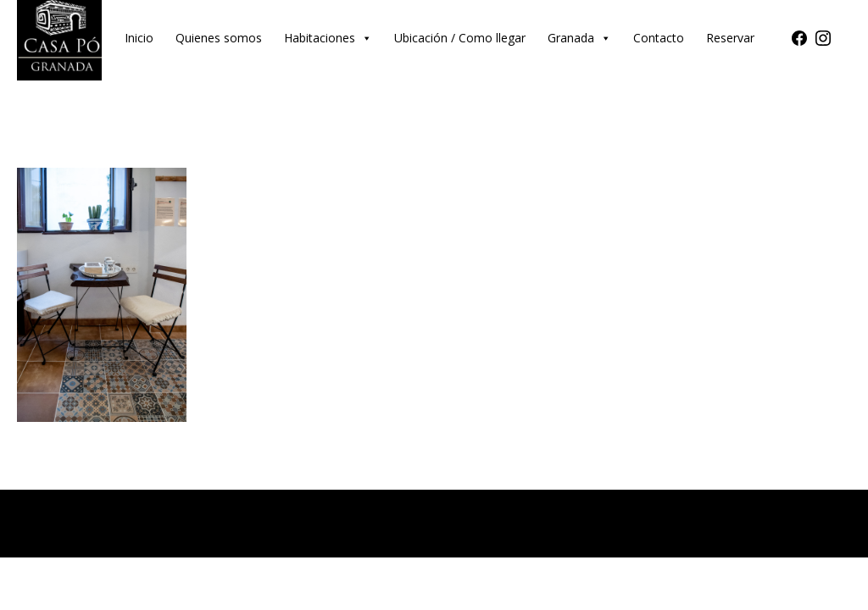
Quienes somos (219, 38)
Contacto (659, 38)
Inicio (139, 38)
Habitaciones (328, 38)
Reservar (730, 38)
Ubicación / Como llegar (460, 38)
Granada (579, 38)
